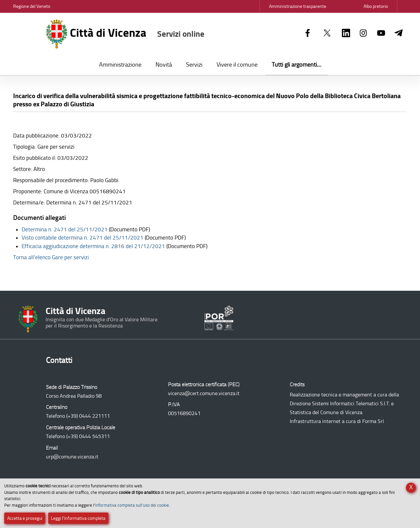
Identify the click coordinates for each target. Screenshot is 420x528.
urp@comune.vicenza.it (72, 457)
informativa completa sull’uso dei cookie (132, 505)
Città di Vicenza (125, 34)
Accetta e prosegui (25, 518)
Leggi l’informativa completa (78, 518)
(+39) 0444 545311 (88, 436)
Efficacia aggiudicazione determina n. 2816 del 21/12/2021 (93, 246)
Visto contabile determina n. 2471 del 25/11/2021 (83, 238)
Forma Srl (373, 421)
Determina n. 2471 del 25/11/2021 (65, 229)
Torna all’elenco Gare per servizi (51, 257)
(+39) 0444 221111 (88, 416)
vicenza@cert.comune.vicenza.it (204, 393)
